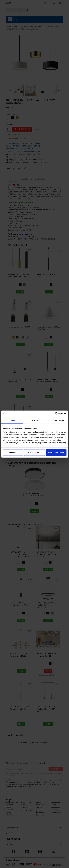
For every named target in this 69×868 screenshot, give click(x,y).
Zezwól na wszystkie (56, 452)
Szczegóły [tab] (34, 420)
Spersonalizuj (35, 452)
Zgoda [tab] (12, 420)
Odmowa (13, 452)
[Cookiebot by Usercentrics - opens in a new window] (57, 414)
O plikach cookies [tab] (57, 420)
